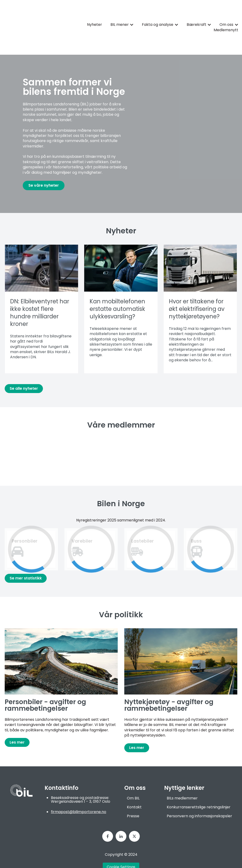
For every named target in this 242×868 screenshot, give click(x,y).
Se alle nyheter (24, 371)
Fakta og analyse (158, 16)
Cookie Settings (121, 850)
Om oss (226, 16)
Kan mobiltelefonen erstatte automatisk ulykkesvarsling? (117, 291)
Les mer (17, 725)
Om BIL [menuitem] (133, 781)
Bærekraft (197, 16)
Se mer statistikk (26, 561)
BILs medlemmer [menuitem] (182, 781)
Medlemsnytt (226, 21)
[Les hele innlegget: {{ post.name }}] (42, 251)
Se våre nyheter (44, 168)
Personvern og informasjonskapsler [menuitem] (199, 799)
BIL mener (120, 16)
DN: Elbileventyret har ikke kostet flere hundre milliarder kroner (40, 295)
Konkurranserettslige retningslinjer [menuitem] (199, 790)
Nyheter (95, 16)
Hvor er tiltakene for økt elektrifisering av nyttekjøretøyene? (197, 291)
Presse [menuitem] (133, 799)
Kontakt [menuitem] (134, 790)
